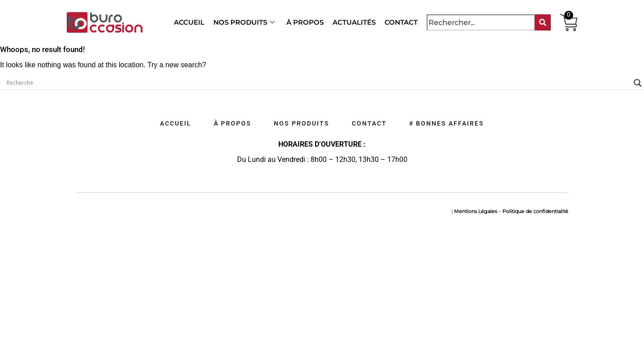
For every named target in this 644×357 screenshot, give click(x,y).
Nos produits (244, 22)
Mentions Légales (475, 211)
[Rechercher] (543, 22)
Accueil (189, 22)
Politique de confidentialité (535, 211)
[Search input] (318, 83)
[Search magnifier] (638, 83)
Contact (401, 22)
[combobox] (480, 22)
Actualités (354, 22)
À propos (305, 22)
